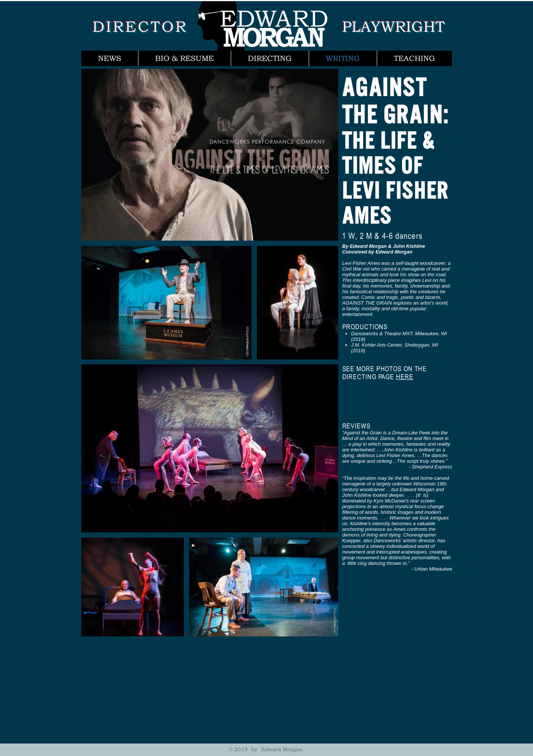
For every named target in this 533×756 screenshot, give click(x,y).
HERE (405, 377)
